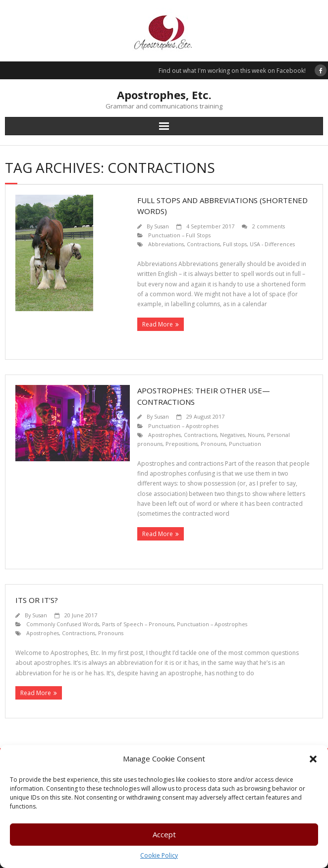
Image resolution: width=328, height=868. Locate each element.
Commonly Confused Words (63, 624)
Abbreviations (166, 244)
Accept (164, 834)
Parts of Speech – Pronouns (138, 624)
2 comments (269, 226)
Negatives (232, 435)
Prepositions (182, 444)
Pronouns (213, 444)
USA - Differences (272, 244)
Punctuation (245, 444)
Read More (158, 324)
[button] (313, 759)
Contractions (203, 244)
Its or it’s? (37, 600)
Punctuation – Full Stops (179, 235)
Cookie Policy (159, 855)
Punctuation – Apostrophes (183, 426)
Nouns (256, 435)
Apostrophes (164, 435)
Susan (162, 226)
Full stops (235, 244)
